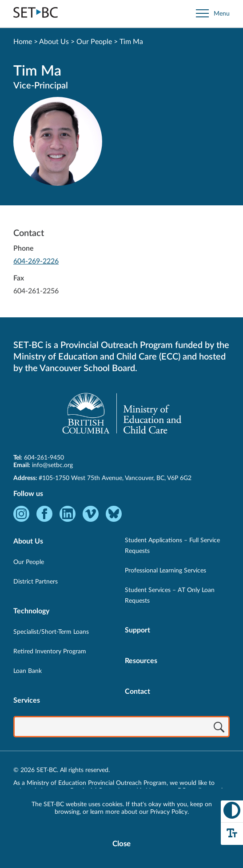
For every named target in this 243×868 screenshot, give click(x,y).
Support (137, 630)
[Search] (219, 728)
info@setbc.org (52, 465)
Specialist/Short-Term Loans (51, 632)
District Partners (36, 582)
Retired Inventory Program (50, 652)
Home (23, 42)
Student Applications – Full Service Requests (172, 546)
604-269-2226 (36, 261)
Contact (137, 692)
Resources (141, 661)
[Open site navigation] (213, 14)
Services (27, 700)
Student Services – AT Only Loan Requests (170, 596)
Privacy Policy (169, 812)
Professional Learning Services (165, 571)
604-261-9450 (44, 458)
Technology (31, 611)
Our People (94, 42)
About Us (54, 42)
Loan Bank (28, 671)
